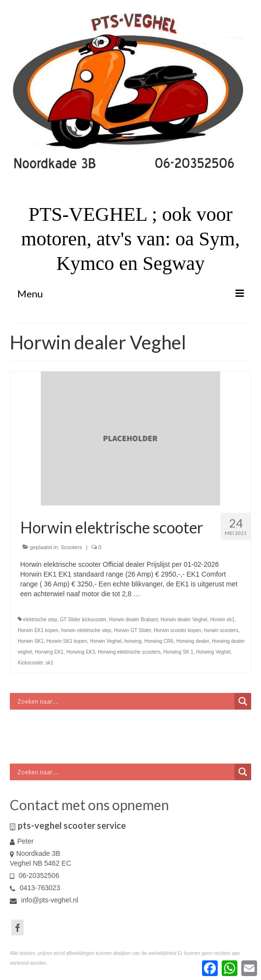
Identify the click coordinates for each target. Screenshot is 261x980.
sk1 (50, 663)
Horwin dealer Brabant (134, 620)
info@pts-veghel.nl (44, 900)
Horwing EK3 (81, 652)
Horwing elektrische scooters (129, 652)
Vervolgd (155, 594)
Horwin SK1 (31, 641)
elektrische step (40, 620)
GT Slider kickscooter (83, 620)
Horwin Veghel (106, 641)
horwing (133, 641)
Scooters (71, 547)
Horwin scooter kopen (178, 630)
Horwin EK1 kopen (38, 630)
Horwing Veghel (213, 652)
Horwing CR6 (159, 641)
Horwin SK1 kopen (67, 641)
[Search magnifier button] (243, 701)
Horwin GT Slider (132, 630)
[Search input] (125, 701)
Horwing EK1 (49, 652)
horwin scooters (221, 630)
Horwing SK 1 (178, 652)
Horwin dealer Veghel (184, 620)
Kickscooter (30, 663)
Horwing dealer (192, 641)
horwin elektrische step (86, 630)
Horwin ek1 (222, 620)
